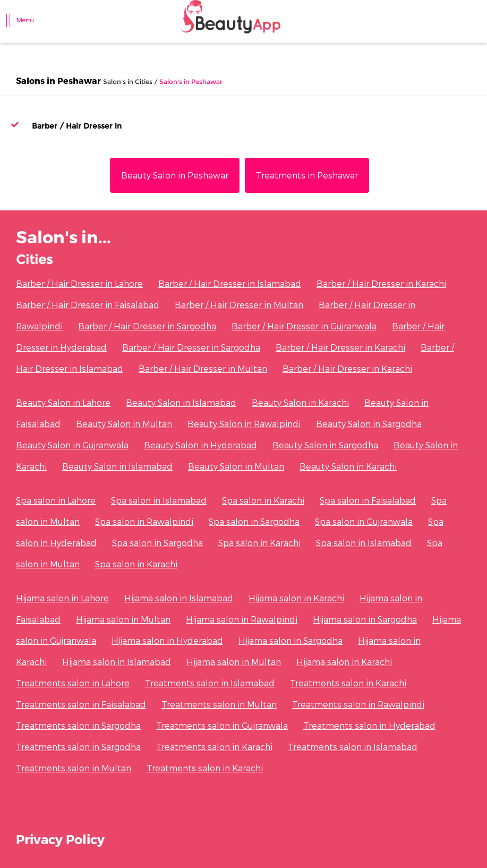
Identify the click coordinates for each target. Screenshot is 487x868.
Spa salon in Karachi (263, 500)
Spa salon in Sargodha (254, 521)
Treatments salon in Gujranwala (222, 725)
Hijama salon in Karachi (296, 598)
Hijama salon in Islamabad (179, 598)
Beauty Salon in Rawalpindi (244, 424)
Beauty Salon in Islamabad (181, 402)
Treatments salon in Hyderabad (369, 725)
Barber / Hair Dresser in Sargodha (147, 326)
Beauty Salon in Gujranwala (72, 445)
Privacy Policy (60, 839)
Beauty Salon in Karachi (300, 402)
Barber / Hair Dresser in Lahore (79, 283)
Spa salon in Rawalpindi (144, 521)
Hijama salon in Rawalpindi (242, 619)
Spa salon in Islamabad (159, 500)
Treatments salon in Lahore (73, 683)
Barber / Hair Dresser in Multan (239, 305)
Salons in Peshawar (58, 80)
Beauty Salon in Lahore (63, 402)
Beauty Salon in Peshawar (175, 175)
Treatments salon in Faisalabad (81, 704)
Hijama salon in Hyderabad (167, 640)
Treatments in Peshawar (307, 175)
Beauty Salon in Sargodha (369, 424)
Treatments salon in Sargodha (78, 725)
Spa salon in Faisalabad (368, 500)
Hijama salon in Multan (123, 619)
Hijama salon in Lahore (62, 598)
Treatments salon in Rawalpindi (358, 704)
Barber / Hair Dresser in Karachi (381, 283)
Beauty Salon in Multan (124, 424)
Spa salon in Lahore (56, 500)
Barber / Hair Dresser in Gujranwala (304, 326)
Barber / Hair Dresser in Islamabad (230, 283)
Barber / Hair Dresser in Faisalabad (88, 305)
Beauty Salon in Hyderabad (200, 445)
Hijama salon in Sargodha (365, 619)
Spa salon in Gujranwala (364, 521)
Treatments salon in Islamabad (210, 683)
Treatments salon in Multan (219, 704)
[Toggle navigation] (15, 25)
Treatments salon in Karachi (348, 683)
